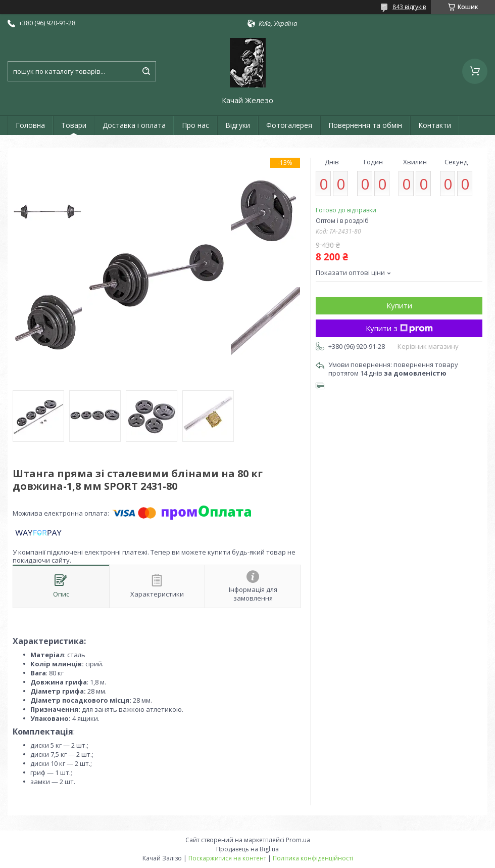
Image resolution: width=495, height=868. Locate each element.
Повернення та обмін (365, 125)
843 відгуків (409, 7)
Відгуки (238, 125)
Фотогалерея (289, 125)
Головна (30, 125)
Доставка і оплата (134, 125)
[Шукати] (146, 71)
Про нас (195, 125)
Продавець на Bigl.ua (247, 849)
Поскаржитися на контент (227, 858)
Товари (74, 125)
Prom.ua (298, 840)
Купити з (399, 328)
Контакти (435, 125)
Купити (399, 305)
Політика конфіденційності (313, 858)
